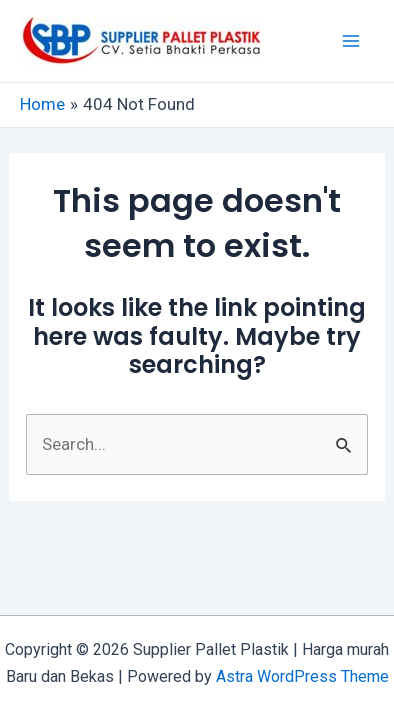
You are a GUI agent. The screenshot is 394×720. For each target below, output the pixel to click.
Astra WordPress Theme (302, 676)
